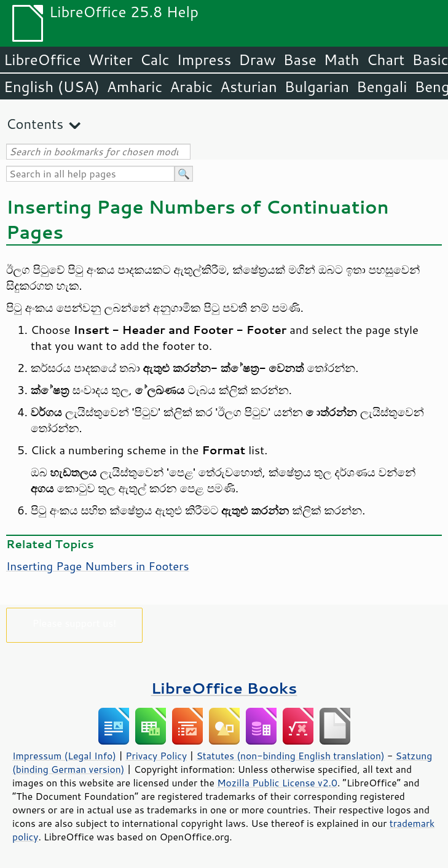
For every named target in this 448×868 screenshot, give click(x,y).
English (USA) (52, 87)
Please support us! (75, 623)
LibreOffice (42, 60)
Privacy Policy (156, 756)
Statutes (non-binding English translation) (290, 756)
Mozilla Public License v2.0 (277, 783)
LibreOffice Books (224, 688)
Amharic (135, 87)
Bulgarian (317, 87)
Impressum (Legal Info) (64, 756)
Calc (155, 60)
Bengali (382, 87)
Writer (110, 60)
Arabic (191, 87)
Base (300, 60)
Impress (204, 60)
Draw (257, 60)
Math (342, 60)
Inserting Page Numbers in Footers (98, 566)
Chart (385, 60)
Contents (35, 124)
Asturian (249, 87)
